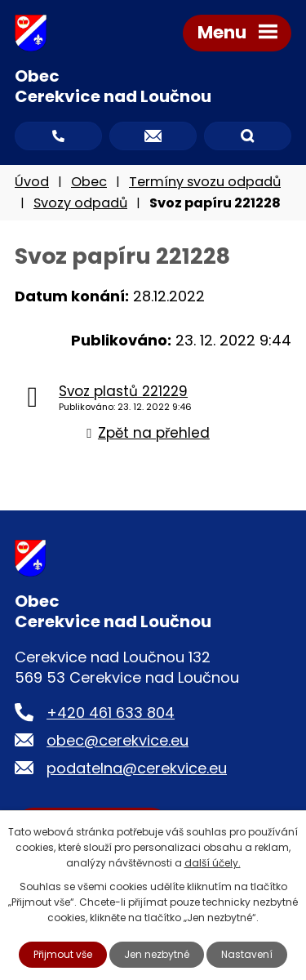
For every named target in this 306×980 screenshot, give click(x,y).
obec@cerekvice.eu (118, 740)
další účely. (213, 863)
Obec (89, 182)
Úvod (32, 182)
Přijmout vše (63, 954)
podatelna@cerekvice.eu (137, 768)
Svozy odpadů (80, 203)
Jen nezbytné (157, 954)
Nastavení (247, 954)
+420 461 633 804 (111, 713)
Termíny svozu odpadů (205, 182)
